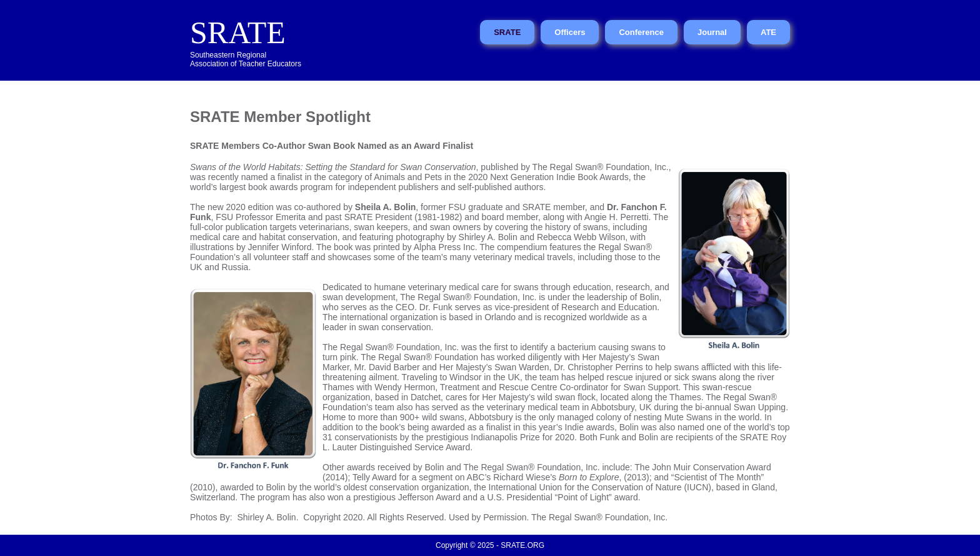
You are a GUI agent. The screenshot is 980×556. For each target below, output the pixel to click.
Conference (641, 32)
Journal (712, 32)
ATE (768, 32)
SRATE (238, 33)
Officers (570, 32)
